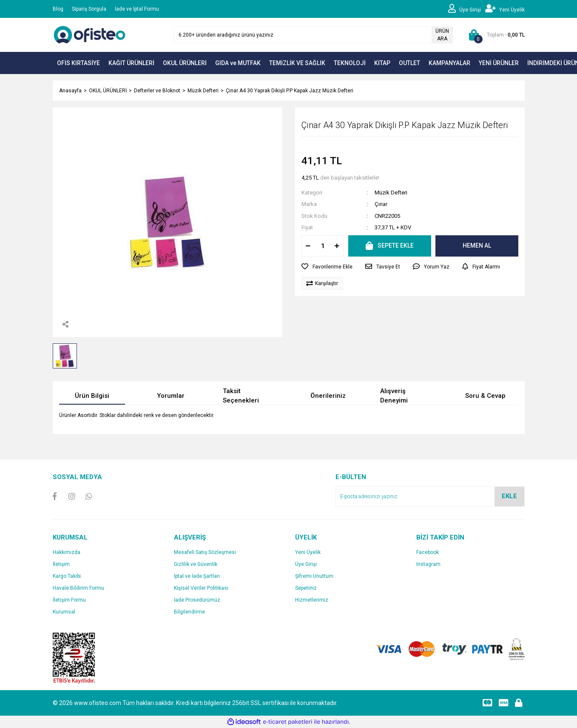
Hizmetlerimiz (312, 600)
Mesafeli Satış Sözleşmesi (205, 552)
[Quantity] (323, 246)
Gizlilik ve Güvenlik (196, 564)
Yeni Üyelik (308, 552)
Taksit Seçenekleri (241, 396)
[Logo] (91, 34)
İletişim (61, 564)
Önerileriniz (328, 396)
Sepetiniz (306, 588)
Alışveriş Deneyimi (394, 396)
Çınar (381, 204)
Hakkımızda (67, 552)
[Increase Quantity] (337, 246)
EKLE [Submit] (509, 496)
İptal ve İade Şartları (197, 576)
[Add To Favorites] (327, 267)
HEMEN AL (477, 246)
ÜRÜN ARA (442, 35)
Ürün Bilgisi (92, 396)
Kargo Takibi (67, 576)
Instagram (428, 564)
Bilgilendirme (189, 612)
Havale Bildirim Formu (78, 588)
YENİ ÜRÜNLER (499, 63)
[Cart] (495, 35)
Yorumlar (171, 396)
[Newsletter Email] (430, 497)
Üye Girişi (306, 564)
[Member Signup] (505, 9)
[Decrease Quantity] (308, 246)
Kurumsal (64, 612)
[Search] (313, 35)
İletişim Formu (69, 600)
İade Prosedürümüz (197, 600)
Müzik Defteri (391, 193)
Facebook (428, 552)
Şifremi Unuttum (314, 576)
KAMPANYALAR (449, 63)
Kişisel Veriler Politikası (201, 588)
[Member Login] (467, 9)
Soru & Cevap (485, 396)
